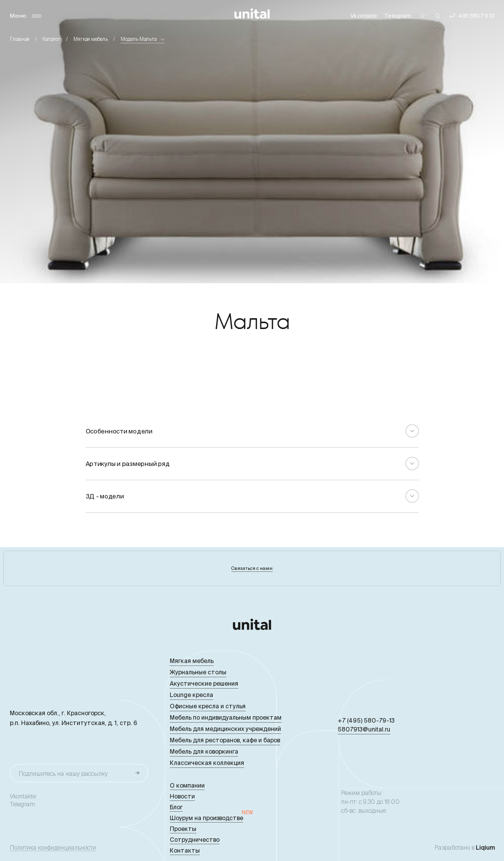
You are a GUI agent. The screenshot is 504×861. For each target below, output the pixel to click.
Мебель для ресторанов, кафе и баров (225, 740)
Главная (20, 39)
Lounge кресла (191, 695)
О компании (187, 785)
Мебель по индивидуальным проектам (226, 717)
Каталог (51, 39)
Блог (176, 807)
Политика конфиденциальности (53, 848)
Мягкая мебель (91, 39)
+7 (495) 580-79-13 (366, 720)
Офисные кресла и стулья (208, 706)
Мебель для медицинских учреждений (225, 729)
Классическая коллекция (207, 763)
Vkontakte (23, 796)
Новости (182, 796)
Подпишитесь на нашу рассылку (63, 774)
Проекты (183, 829)
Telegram (22, 804)
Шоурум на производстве (206, 818)
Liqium (486, 847)
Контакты (185, 850)
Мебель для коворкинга (204, 751)
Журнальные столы (198, 672)
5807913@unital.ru (364, 729)
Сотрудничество (195, 840)
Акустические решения (204, 683)
